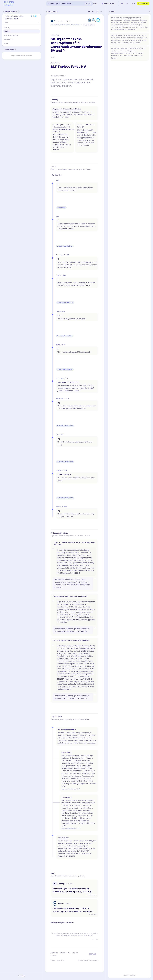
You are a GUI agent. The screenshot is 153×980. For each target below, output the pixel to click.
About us (54, 956)
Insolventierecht (56, 25)
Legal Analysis (9, 39)
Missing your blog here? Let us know (62, 923)
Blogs (6, 43)
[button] (4, 17)
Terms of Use (60, 960)
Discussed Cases (65, 953)
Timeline (7, 31)
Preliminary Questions (11, 35)
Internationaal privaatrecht (71, 25)
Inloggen (22, 976)
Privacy (53, 960)
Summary (7, 27)
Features (75, 953)
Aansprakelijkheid (89, 25)
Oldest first (57, 175)
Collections (54, 953)
